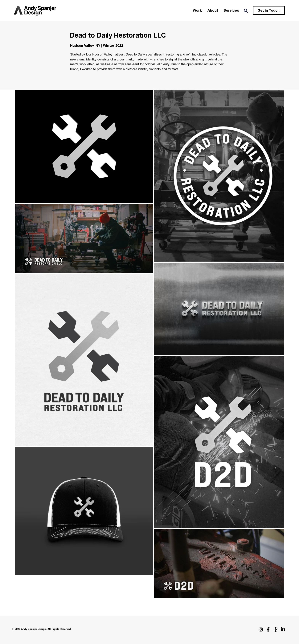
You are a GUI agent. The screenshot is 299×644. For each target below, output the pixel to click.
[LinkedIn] (283, 630)
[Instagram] (261, 630)
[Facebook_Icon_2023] (268, 630)
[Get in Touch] (269, 10)
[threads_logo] (276, 630)
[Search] (246, 11)
